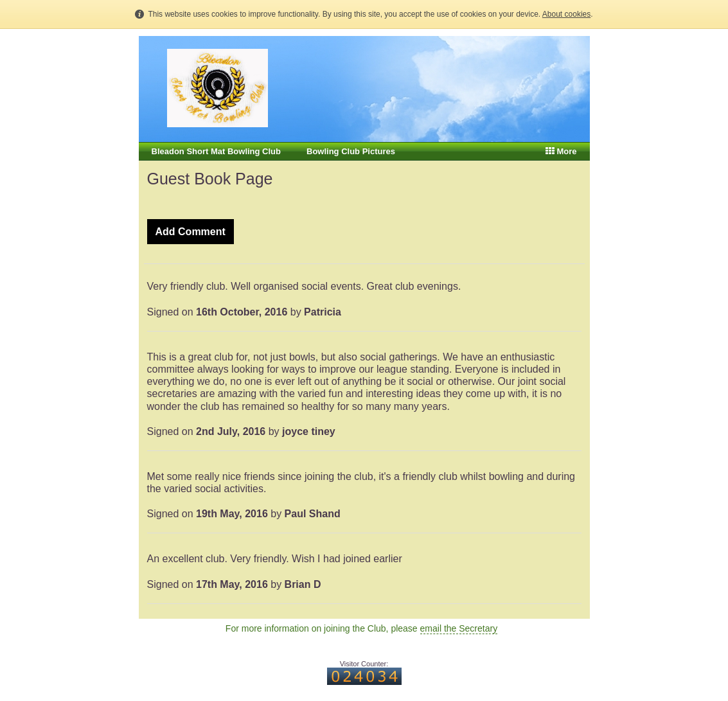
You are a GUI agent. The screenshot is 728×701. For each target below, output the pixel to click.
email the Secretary (459, 628)
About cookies (566, 14)
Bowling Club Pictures (351, 151)
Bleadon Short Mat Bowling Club (217, 151)
